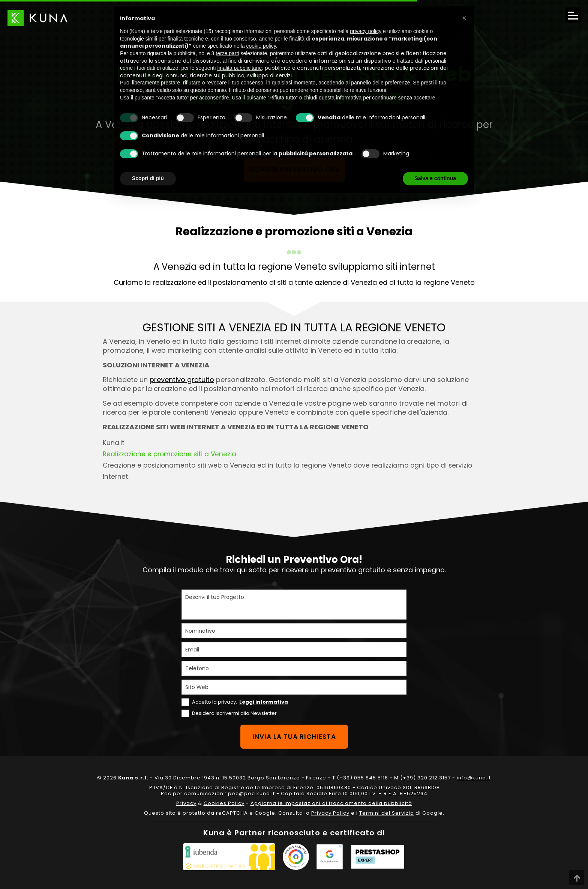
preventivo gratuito (182, 380)
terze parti (227, 53)
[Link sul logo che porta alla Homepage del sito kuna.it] (37, 18)
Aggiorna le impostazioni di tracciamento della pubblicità (331, 803)
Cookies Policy (224, 803)
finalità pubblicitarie (239, 68)
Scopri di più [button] (148, 178)
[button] (464, 18)
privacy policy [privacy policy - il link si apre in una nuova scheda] (366, 31)
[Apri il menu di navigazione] (573, 15)
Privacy (186, 803)
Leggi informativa (264, 702)
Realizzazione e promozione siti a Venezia (169, 454)
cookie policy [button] (261, 46)
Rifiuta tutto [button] (382, 178)
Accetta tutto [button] (440, 178)
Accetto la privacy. (240, 702)
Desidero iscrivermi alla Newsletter (234, 713)
